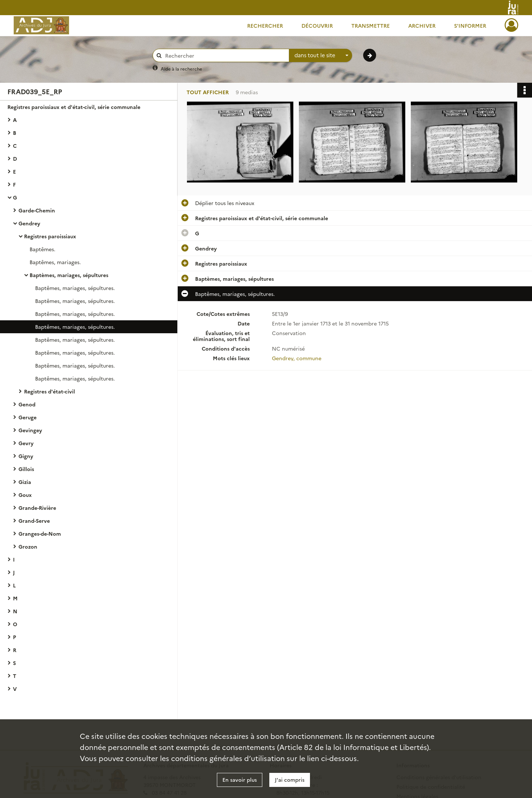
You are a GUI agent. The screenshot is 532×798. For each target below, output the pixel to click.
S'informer (470, 25)
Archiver (422, 25)
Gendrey (29, 223)
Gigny (26, 456)
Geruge (28, 417)
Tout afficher (208, 92)
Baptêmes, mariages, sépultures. (75, 288)
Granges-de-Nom (40, 533)
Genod (27, 404)
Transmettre (371, 25)
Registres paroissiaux (50, 236)
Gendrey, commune (297, 358)
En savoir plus (240, 780)
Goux (25, 495)
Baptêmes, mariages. (55, 262)
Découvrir (317, 25)
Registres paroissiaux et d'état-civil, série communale (74, 107)
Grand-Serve (34, 521)
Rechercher (265, 25)
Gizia (25, 482)
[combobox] (321, 55)
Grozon (28, 546)
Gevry (26, 443)
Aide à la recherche (181, 69)
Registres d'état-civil (50, 391)
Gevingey (30, 430)
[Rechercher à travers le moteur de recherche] (225, 56)
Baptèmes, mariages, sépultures (69, 275)
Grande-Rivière (37, 508)
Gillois (26, 469)
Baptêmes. (42, 249)
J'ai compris (290, 780)
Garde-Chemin (37, 210)
